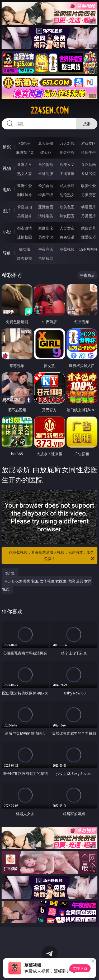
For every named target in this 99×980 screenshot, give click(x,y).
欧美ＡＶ (67, 164)
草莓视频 (67, 249)
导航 (7, 253)
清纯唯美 (46, 216)
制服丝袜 (25, 195)
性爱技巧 (88, 237)
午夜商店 (46, 249)
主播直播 (67, 173)
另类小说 (46, 237)
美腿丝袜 (25, 216)
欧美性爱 (88, 186)
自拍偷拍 (46, 164)
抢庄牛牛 (88, 152)
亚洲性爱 (25, 186)
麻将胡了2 (25, 152)
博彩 (7, 147)
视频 (7, 168)
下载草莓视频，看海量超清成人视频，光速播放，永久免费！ (50, 556)
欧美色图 (67, 207)
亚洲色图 (46, 207)
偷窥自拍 (25, 207)
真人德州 (46, 143)
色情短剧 (46, 258)
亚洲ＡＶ (25, 164)
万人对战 (67, 143)
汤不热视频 (88, 249)
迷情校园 (25, 237)
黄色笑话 (67, 237)
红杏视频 (25, 258)
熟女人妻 (25, 173)
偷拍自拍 (46, 186)
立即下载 (80, 968)
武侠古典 (88, 228)
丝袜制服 (46, 173)
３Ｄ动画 (88, 164)
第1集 (10, 573)
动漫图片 (88, 207)
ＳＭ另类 (88, 173)
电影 (7, 189)
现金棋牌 (67, 152)
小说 (7, 232)
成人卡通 (67, 186)
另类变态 (88, 195)
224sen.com (50, 110)
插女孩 (25, 249)
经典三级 (46, 195)
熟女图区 (67, 216)
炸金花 (46, 152)
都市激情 (25, 228)
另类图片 (88, 216)
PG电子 (24, 143)
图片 (7, 211)
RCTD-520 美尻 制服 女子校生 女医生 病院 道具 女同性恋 (47, 585)
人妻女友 (67, 228)
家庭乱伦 (46, 228)
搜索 (87, 124)
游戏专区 (88, 143)
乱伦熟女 (67, 195)
